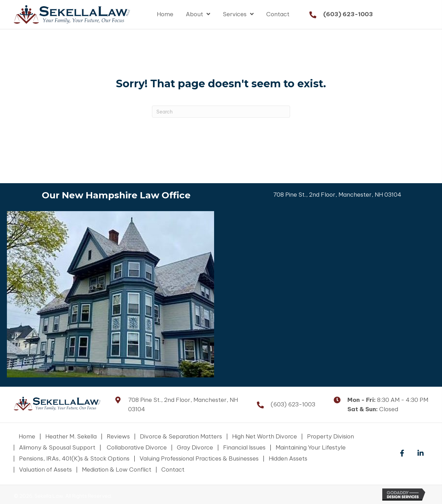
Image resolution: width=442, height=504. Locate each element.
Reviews (118, 437)
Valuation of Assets (45, 470)
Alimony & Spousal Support (57, 448)
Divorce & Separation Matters (181, 437)
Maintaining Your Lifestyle (311, 448)
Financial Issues (244, 448)
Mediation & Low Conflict (117, 470)
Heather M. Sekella (71, 437)
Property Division (330, 437)
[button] (402, 454)
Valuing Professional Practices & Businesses (199, 459)
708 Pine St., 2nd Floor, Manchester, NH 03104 (337, 195)
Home (27, 437)
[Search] (221, 112)
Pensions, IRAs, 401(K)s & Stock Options (74, 459)
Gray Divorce (195, 448)
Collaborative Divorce (136, 448)
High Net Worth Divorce (265, 437)
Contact (173, 470)
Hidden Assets (288, 459)
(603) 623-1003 (348, 14)
